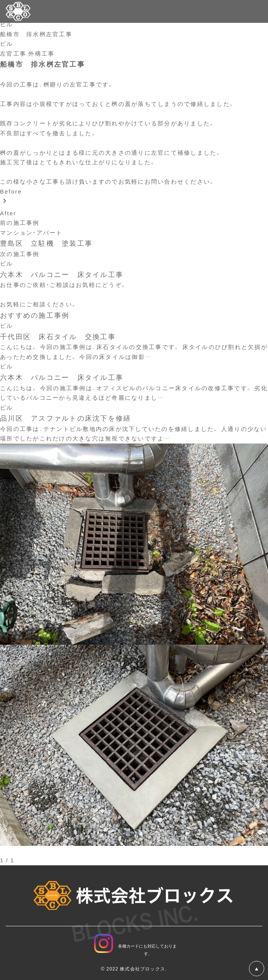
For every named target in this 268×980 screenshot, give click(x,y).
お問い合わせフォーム (33, 295)
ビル (7, 24)
